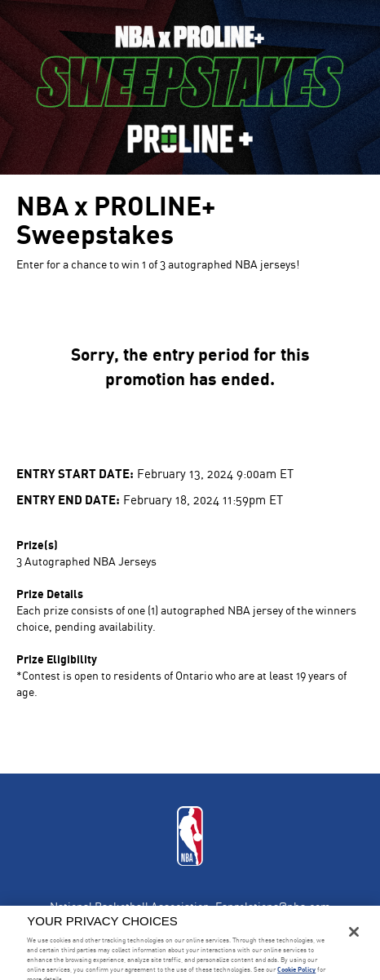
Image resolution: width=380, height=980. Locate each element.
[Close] (354, 932)
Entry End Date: (68, 499)
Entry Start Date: (75, 473)
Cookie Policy (296, 969)
